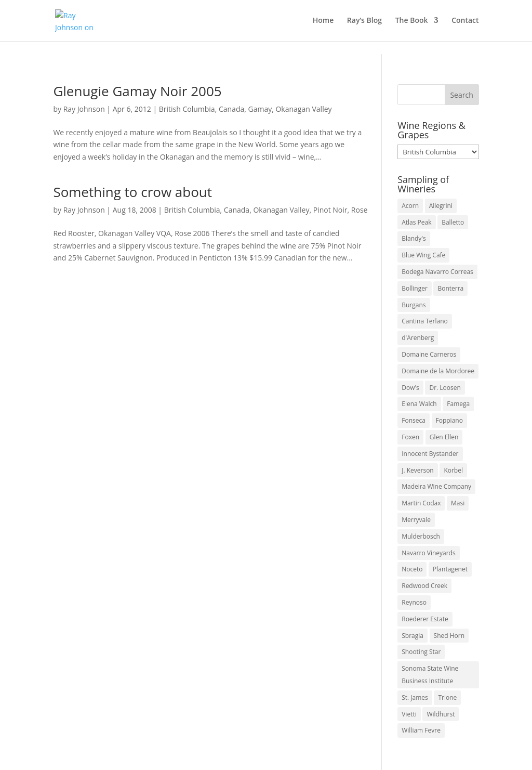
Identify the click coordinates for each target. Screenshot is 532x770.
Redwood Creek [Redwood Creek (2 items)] (424, 586)
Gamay (260, 109)
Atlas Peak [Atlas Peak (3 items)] (416, 222)
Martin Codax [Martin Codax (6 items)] (421, 503)
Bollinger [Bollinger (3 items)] (415, 288)
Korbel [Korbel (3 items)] (453, 470)
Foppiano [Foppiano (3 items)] (449, 420)
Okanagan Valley (303, 109)
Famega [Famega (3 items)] (458, 404)
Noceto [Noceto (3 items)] (412, 569)
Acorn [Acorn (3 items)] (410, 206)
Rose (360, 210)
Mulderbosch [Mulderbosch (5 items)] (421, 536)
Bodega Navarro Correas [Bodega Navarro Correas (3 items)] (437, 272)
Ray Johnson (84, 109)
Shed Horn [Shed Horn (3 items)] (449, 636)
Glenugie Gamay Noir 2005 (137, 91)
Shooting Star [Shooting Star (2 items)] (421, 652)
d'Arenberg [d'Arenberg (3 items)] (418, 338)
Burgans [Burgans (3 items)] (414, 305)
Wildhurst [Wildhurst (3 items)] (441, 714)
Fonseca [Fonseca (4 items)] (414, 420)
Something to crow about (132, 192)
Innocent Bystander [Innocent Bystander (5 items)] (430, 454)
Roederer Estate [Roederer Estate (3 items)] (425, 619)
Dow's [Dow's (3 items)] (410, 388)
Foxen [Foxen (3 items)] (410, 437)
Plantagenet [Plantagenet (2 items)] (450, 569)
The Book (412, 21)
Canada (231, 109)
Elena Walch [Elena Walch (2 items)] (419, 404)
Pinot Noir (330, 210)
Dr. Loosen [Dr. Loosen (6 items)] (445, 388)
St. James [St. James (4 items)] (415, 697)
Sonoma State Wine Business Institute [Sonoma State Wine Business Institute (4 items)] (430, 675)
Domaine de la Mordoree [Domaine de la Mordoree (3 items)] (438, 371)
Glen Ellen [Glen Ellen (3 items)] (444, 437)
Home (323, 21)
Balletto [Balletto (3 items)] (453, 222)
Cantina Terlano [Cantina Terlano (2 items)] (425, 321)
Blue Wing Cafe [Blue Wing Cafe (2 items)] (423, 255)
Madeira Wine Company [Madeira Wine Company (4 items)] (436, 486)
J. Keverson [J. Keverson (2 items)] (418, 470)
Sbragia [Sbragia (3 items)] (413, 636)
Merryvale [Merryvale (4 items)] (416, 520)
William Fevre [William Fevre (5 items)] (421, 730)
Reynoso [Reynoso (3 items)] (414, 602)
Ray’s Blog (364, 21)
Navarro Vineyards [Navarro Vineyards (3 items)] (428, 553)
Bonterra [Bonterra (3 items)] (450, 288)
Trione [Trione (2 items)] (447, 697)
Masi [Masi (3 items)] (458, 503)
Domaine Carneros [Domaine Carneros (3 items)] (429, 354)
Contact (465, 21)
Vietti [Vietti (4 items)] (409, 714)
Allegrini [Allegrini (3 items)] (441, 206)
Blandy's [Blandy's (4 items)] (414, 238)
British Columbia (187, 109)
